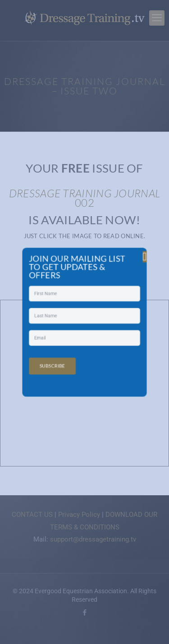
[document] (84, 322)
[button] (123, 280)
